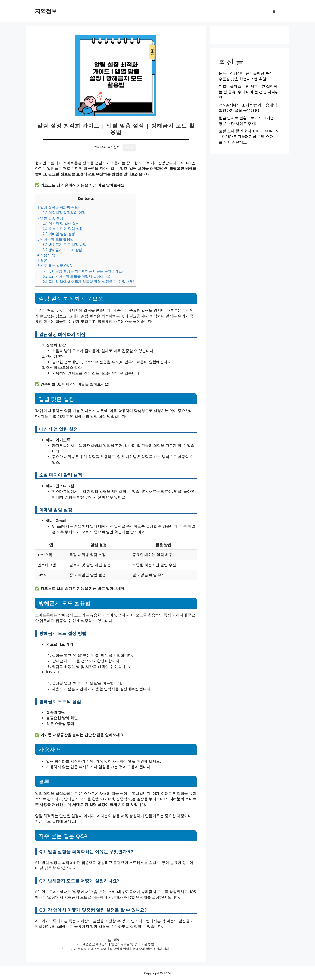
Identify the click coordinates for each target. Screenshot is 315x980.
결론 (42, 260)
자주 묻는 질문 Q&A (55, 266)
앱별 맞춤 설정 (50, 218)
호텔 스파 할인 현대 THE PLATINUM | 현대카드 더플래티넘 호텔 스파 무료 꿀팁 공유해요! (249, 136)
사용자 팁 (46, 255)
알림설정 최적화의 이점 (64, 213)
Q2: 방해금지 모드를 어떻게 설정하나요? (77, 276)
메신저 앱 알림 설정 (61, 223)
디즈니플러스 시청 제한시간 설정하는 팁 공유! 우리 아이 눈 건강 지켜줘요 (249, 92)
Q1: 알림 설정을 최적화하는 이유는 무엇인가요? (83, 271)
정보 (117, 940)
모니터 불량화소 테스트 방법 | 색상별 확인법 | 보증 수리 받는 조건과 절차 (118, 949)
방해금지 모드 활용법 (56, 239)
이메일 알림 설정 (59, 234)
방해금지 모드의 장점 (62, 250)
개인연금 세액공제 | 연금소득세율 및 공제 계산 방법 (118, 944)
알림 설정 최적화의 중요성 (59, 207)
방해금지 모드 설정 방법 (65, 245)
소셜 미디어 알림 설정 (63, 229)
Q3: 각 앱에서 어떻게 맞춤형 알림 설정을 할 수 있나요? (88, 281)
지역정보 (46, 11)
